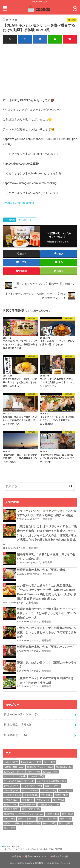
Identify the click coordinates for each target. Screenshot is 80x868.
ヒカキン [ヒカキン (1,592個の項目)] (53, 786)
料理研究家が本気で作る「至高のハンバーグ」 (47, 647)
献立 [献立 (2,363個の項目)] (67, 814)
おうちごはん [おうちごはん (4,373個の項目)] (14, 772)
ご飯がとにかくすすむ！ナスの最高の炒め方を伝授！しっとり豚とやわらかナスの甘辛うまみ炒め (47, 632)
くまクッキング (28, 220)
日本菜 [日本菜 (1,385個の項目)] (52, 814)
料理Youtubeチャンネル (21, 714)
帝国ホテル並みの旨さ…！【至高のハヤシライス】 (47, 665)
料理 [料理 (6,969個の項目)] (58, 800)
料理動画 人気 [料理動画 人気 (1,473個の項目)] (49, 805)
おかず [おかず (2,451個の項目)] (33, 772)
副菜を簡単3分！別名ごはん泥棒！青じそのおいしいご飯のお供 (46, 556)
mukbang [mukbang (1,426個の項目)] (64, 767)
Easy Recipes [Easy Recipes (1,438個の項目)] (31, 762)
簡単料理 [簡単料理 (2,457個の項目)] (32, 823)
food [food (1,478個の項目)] (49, 762)
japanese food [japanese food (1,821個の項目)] (14, 767)
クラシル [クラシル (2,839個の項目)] (12, 786)
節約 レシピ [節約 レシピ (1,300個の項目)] (48, 819)
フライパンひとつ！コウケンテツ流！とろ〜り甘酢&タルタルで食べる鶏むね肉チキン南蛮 (47, 513)
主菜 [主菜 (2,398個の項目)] (46, 795)
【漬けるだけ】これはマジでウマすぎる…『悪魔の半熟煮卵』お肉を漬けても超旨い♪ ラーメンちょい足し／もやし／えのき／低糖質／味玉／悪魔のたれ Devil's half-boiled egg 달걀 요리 (40, 535)
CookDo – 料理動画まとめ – (38, 863)
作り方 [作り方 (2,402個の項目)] (61, 795)
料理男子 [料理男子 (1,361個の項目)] (12, 809)
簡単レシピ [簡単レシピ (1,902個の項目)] (13, 823)
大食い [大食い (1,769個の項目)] (43, 800)
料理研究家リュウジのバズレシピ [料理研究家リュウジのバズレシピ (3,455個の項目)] (23, 814)
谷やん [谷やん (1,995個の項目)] (49, 823)
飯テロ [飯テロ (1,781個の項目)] (66, 823)
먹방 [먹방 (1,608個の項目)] (9, 828)
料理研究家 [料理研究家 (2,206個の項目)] (31, 809)
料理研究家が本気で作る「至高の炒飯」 (42, 570)
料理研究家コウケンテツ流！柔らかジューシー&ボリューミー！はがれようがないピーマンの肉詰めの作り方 (47, 613)
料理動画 (11, 220)
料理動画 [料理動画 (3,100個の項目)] (28, 805)
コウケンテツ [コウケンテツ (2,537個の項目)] (32, 786)
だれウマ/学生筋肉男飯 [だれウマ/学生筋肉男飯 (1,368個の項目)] (51, 781)
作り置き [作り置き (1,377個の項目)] (12, 800)
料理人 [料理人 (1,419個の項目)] (10, 805)
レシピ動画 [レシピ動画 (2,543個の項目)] (13, 795)
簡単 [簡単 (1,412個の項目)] (65, 819)
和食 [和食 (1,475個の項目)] (28, 800)
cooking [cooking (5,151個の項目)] (11, 762)
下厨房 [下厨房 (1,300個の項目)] (31, 795)
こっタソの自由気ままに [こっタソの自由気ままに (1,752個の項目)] (19, 781)
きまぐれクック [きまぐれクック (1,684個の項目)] (15, 776)
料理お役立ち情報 (17, 724)
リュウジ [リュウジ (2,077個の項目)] (48, 790)
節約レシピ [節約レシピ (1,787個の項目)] (27, 819)
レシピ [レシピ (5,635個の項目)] (66, 790)
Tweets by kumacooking (18, 203)
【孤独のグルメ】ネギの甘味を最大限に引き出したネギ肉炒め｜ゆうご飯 (47, 680)
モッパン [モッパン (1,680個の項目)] (30, 790)
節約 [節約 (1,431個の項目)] (9, 819)
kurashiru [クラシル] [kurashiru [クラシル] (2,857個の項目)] (40, 767)
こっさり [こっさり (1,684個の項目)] (36, 776)
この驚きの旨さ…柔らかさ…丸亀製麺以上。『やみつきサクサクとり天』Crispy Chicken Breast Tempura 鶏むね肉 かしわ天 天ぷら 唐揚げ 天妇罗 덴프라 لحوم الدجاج (47, 592)
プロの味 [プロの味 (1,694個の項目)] (12, 790)
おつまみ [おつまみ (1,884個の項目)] (50, 772)
